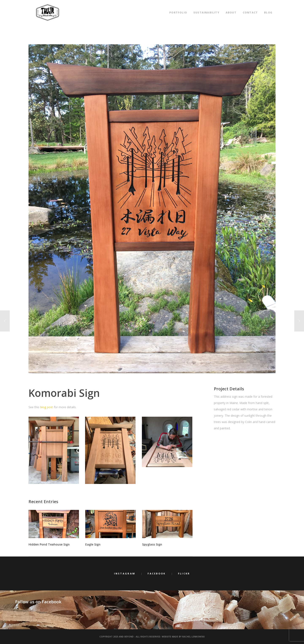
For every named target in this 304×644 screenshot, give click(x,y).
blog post (47, 407)
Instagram (125, 573)
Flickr (184, 573)
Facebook (157, 573)
